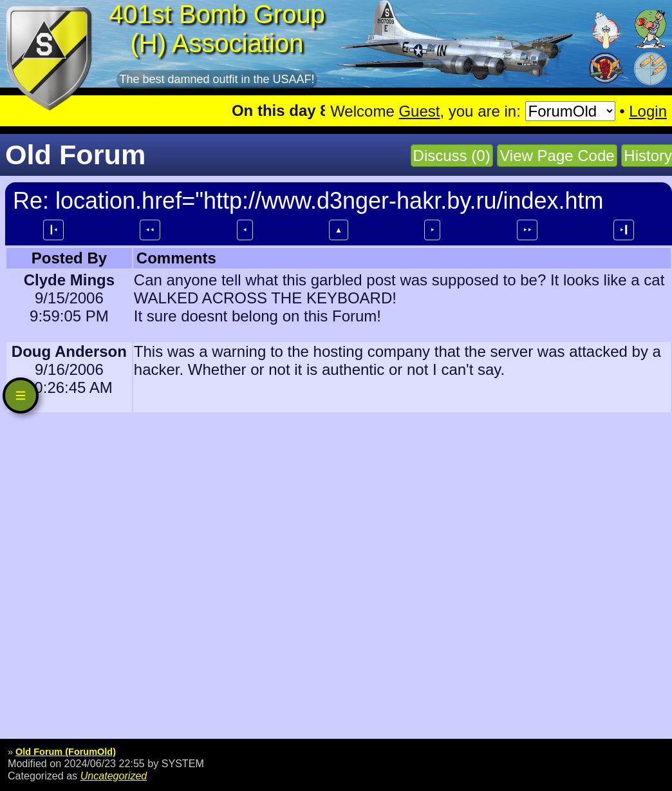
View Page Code (557, 156)
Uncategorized (114, 776)
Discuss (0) (452, 156)
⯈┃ (624, 230)
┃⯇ (53, 230)
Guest (419, 111)
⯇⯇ (150, 230)
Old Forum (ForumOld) (66, 752)
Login (648, 111)
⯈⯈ (527, 230)
